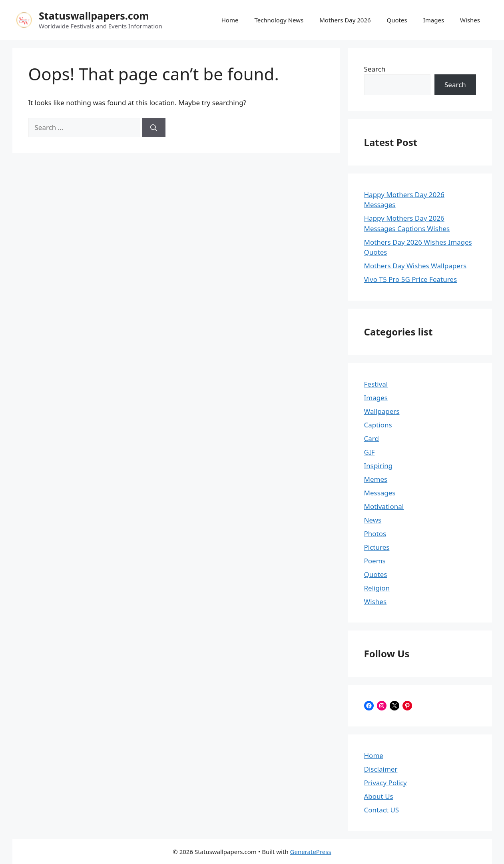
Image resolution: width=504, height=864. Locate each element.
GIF (370, 452)
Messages (380, 493)
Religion (377, 588)
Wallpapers (382, 411)
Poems (375, 561)
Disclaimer (381, 769)
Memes (376, 479)
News (373, 520)
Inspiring (378, 466)
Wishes (470, 20)
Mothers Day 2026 (345, 20)
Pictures (377, 547)
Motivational (384, 506)
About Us (379, 796)
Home (230, 20)
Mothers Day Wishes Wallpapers (415, 266)
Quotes (397, 20)
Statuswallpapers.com (94, 16)
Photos (375, 534)
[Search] (154, 128)
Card (372, 438)
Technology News (279, 20)
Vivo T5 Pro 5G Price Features (411, 279)
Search (375, 69)
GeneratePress (311, 852)
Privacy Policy (385, 783)
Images (434, 20)
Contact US (382, 810)
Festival (376, 384)
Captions (378, 425)
